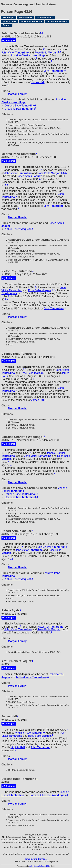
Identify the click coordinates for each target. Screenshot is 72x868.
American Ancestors (32, 21)
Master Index (25, 18)
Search (6, 25)
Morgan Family (17, 94)
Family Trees (9, 21)
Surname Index (45, 18)
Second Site (46, 866)
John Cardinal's (35, 866)
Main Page (8, 18)
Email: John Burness (36, 859)
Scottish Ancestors (57, 21)
